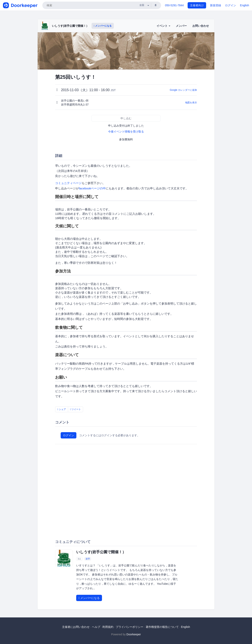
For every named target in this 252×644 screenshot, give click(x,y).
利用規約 (108, 627)
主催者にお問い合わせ (76, 627)
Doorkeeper (134, 634)
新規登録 (216, 5)
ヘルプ (96, 627)
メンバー (181, 26)
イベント (163, 26)
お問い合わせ (201, 26)
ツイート (76, 409)
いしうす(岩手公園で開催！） (70, 26)
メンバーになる (103, 26)
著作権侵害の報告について (162, 627)
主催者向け (197, 5)
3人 (79, 559)
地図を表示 (191, 103)
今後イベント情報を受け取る (126, 132)
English (245, 5)
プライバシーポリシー (130, 627)
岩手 (88, 559)
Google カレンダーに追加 (183, 90)
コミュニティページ (68, 183)
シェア (62, 409)
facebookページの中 (92, 188)
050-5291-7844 (174, 5)
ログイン (231, 5)
